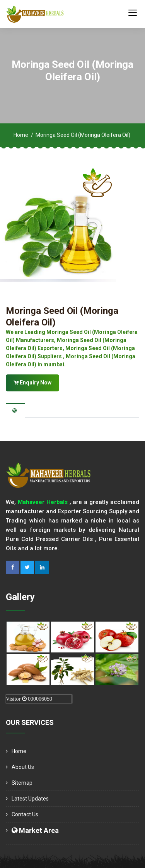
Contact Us (25, 814)
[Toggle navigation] (133, 12)
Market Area (35, 830)
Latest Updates (30, 799)
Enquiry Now (32, 383)
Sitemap (22, 783)
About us (23, 767)
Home (21, 135)
